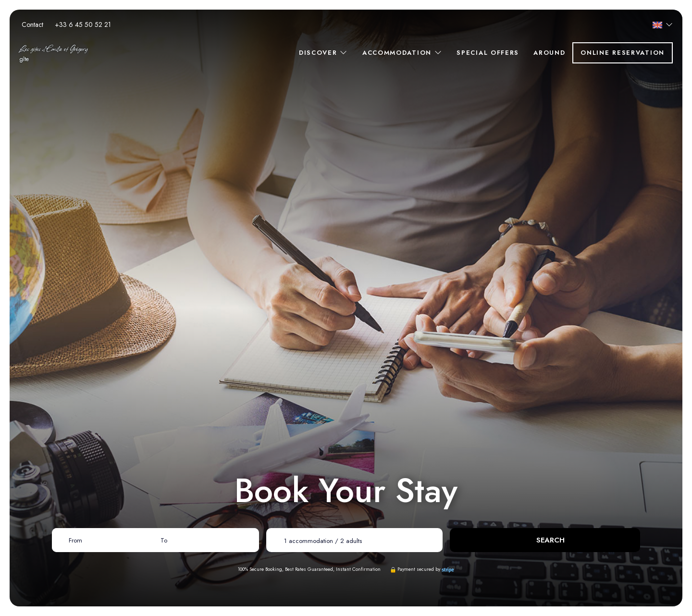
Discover (323, 53)
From (75, 540)
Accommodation (402, 53)
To (164, 540)
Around (549, 53)
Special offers (488, 53)
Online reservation (623, 53)
